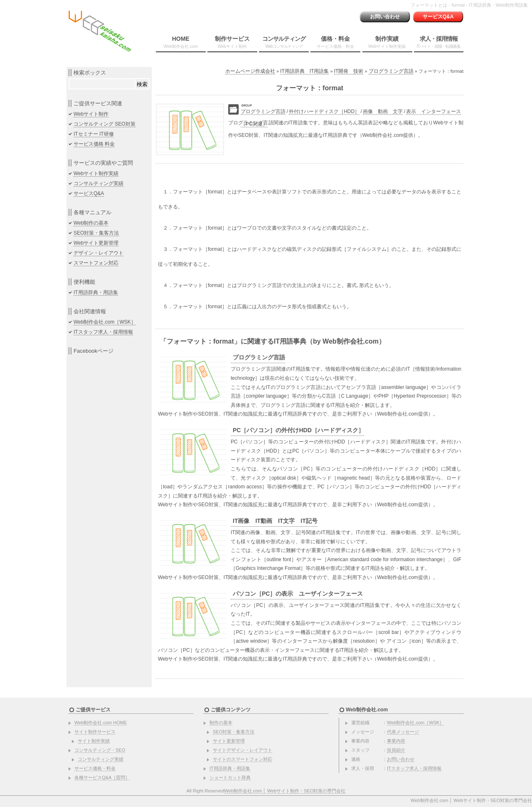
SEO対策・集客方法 (96, 233)
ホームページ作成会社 (250, 71)
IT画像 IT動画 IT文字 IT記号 (275, 521)
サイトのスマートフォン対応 (243, 759)
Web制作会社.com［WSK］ (105, 322)
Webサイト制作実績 (96, 173)
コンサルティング (284, 42)
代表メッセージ (403, 732)
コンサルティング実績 (99, 183)
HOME (181, 42)
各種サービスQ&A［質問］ (102, 777)
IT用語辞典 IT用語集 (304, 71)
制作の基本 (221, 723)
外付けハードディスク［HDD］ (324, 111)
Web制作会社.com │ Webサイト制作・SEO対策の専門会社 (285, 791)
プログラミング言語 (391, 71)
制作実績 (387, 42)
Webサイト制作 (91, 114)
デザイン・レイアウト (99, 253)
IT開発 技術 (349, 71)
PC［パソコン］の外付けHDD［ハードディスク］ (298, 430)
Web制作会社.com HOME (101, 723)
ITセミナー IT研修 (94, 134)
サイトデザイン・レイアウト (243, 750)
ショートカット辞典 (230, 777)
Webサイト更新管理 (96, 243)
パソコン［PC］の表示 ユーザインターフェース (298, 594)
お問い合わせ (385, 17)
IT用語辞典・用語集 (96, 292)
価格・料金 (335, 42)
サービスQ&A (438, 17)
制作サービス (232, 42)
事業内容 (396, 741)
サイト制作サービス (95, 732)
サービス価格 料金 (94, 144)
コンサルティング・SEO (100, 750)
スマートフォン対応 (96, 263)
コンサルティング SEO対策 (105, 124)
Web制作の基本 (91, 223)
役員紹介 (396, 750)
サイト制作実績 (94, 741)
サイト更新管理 (229, 741)
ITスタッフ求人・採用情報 (103, 332)
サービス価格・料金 (95, 768)
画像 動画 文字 (383, 111)
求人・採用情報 (438, 42)
